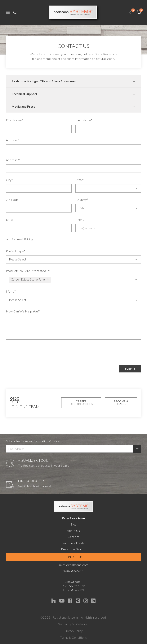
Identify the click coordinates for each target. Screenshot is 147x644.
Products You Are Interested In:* (29, 271)
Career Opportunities (81, 403)
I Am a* (11, 291)
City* (10, 180)
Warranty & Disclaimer (74, 624)
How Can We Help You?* (23, 311)
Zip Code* (13, 200)
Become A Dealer (121, 403)
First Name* (15, 120)
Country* (82, 200)
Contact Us (73, 557)
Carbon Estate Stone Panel (28, 279)
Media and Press (23, 106)
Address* (12, 140)
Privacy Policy (73, 631)
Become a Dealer (74, 543)
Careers (73, 537)
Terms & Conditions (73, 638)
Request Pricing (20, 239)
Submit (130, 369)
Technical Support (24, 94)
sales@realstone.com (73, 565)
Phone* (80, 219)
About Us (73, 531)
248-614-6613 (73, 571)
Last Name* (84, 120)
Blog (73, 524)
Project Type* (16, 251)
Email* (10, 219)
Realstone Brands (73, 549)
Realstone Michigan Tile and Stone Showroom (44, 81)
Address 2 (13, 160)
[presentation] (35, 352)
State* (80, 180)
